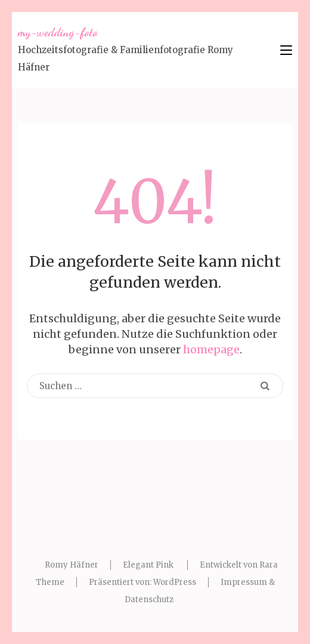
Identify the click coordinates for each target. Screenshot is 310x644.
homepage (211, 349)
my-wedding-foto (58, 32)
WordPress (175, 582)
